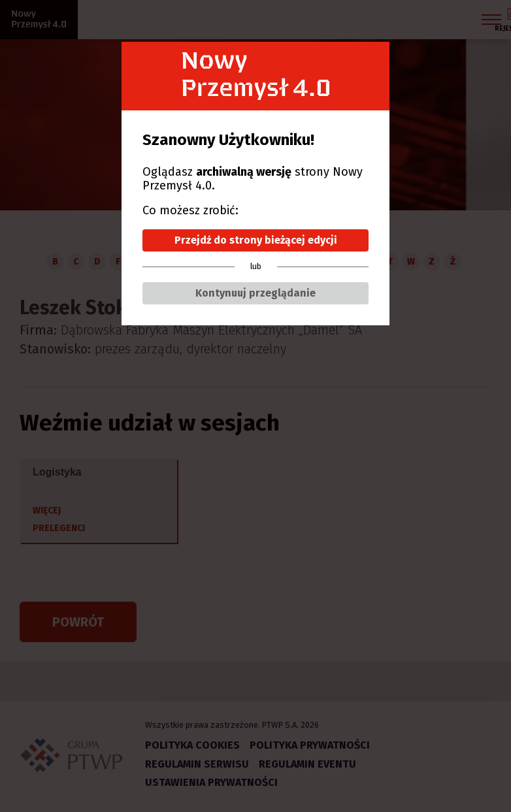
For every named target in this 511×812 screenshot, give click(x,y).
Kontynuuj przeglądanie (255, 293)
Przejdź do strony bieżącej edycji (256, 240)
